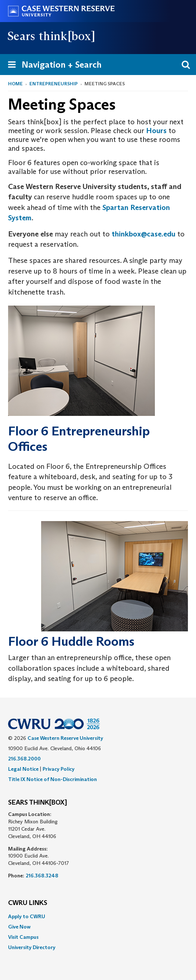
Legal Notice (23, 769)
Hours (156, 131)
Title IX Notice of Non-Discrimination (52, 779)
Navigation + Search (52, 66)
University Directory (32, 947)
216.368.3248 (42, 876)
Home (15, 84)
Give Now (19, 927)
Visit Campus (23, 937)
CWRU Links (28, 903)
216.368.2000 (24, 759)
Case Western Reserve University (65, 738)
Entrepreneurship (54, 84)
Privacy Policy (59, 769)
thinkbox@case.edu (144, 234)
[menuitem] (98, 916)
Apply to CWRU (27, 916)
